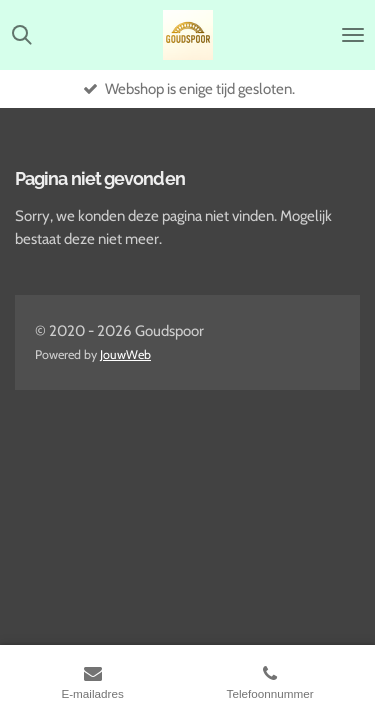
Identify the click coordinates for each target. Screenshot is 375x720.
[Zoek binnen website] (22, 35)
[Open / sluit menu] (353, 35)
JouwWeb (125, 354)
